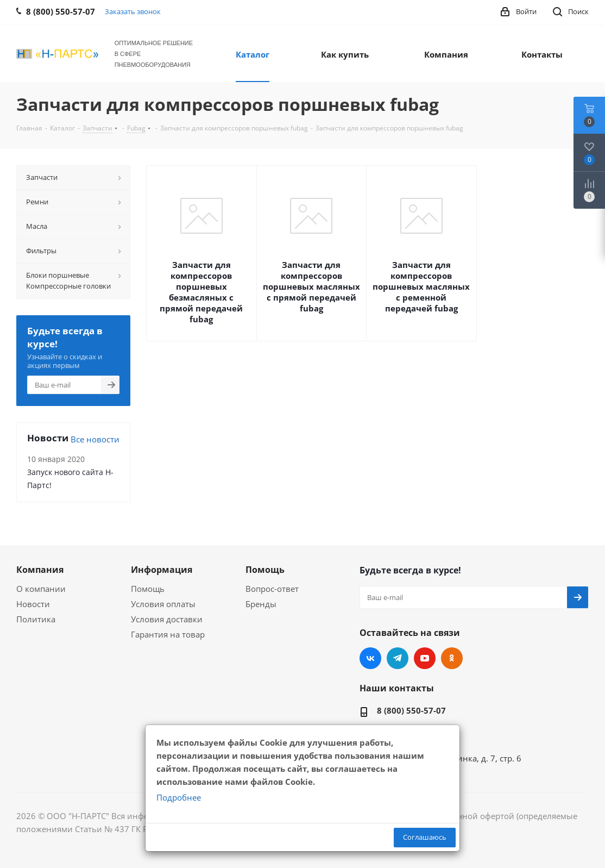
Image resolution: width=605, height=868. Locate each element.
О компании (41, 589)
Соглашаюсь (425, 837)
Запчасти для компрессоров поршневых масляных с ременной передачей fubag (421, 286)
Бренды (261, 604)
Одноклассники (452, 658)
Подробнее (179, 797)
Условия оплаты (163, 604)
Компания (40, 570)
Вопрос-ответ (272, 589)
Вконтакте (370, 658)
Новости (33, 604)
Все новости (95, 439)
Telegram (398, 658)
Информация (162, 570)
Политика (36, 619)
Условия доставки (167, 619)
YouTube (425, 658)
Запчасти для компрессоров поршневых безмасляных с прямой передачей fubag (201, 292)
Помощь (148, 589)
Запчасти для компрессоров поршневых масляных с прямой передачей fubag (311, 286)
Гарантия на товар (168, 634)
